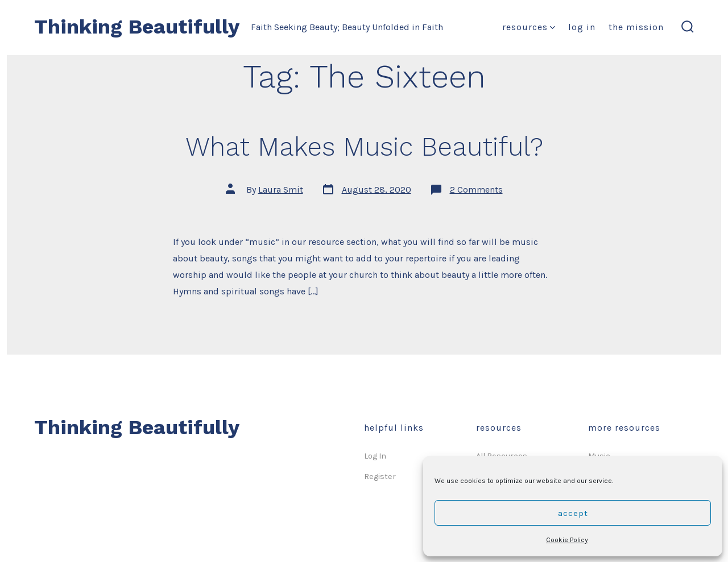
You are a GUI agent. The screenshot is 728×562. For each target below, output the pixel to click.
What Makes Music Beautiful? (364, 147)
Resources (529, 27)
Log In (582, 27)
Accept (573, 513)
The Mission (636, 27)
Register (380, 476)
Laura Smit (281, 190)
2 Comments (476, 190)
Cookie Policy (567, 540)
